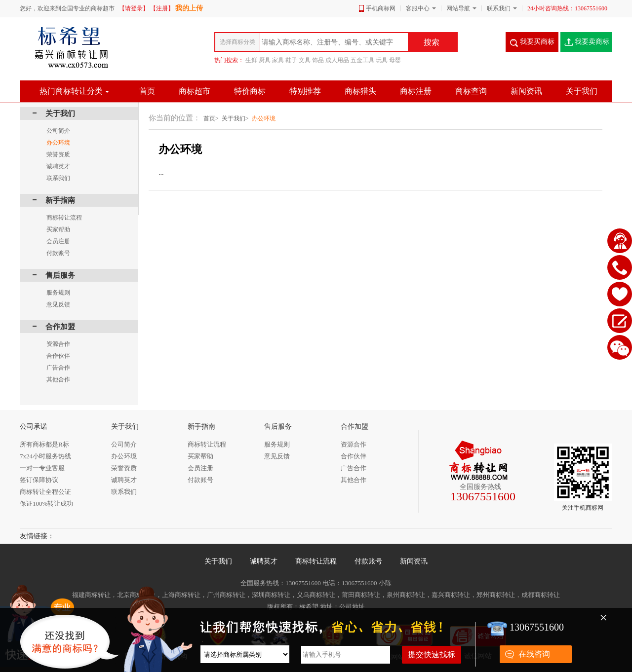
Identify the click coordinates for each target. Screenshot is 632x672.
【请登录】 (134, 8)
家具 (278, 60)
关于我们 (218, 561)
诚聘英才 (264, 561)
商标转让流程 (316, 561)
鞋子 (291, 60)
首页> (211, 118)
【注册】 (162, 8)
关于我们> (235, 118)
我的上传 (189, 8)
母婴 (395, 60)
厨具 (265, 60)
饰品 (318, 60)
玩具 (382, 60)
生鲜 (251, 60)
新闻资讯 (414, 561)
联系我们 (499, 8)
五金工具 (362, 60)
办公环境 (264, 118)
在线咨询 (534, 654)
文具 (305, 60)
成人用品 (337, 60)
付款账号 (368, 561)
